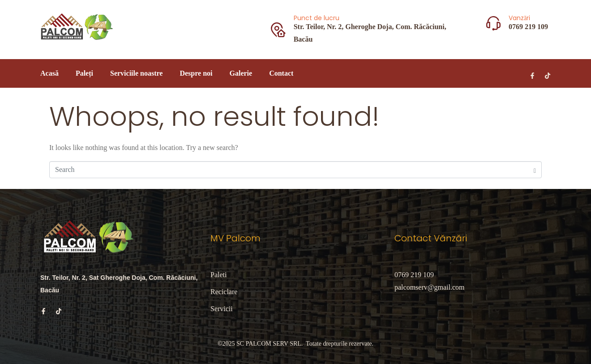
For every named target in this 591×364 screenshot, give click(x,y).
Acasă (49, 73)
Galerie (241, 73)
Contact (281, 73)
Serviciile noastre (136, 73)
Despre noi (196, 73)
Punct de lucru (317, 18)
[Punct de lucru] (278, 30)
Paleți (84, 73)
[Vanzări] (493, 23)
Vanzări (519, 18)
